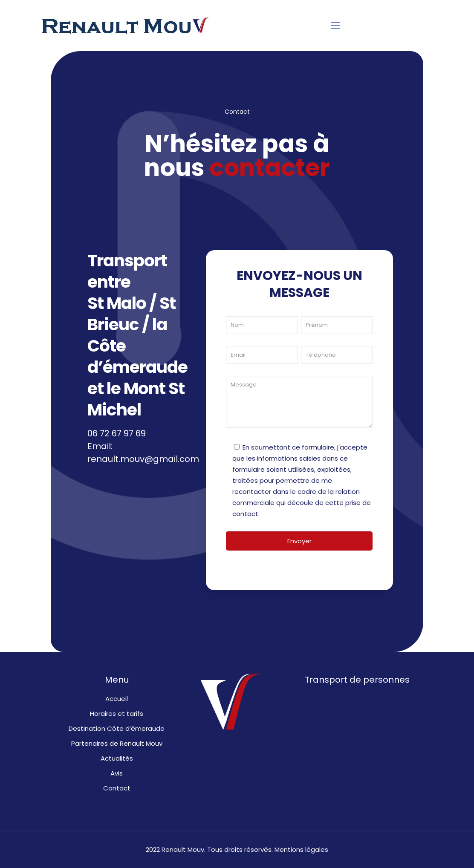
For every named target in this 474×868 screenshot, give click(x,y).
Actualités (117, 758)
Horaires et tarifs (117, 714)
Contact (117, 788)
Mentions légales (301, 849)
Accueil (117, 699)
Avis (117, 773)
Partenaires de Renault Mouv (117, 743)
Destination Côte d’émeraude (117, 728)
